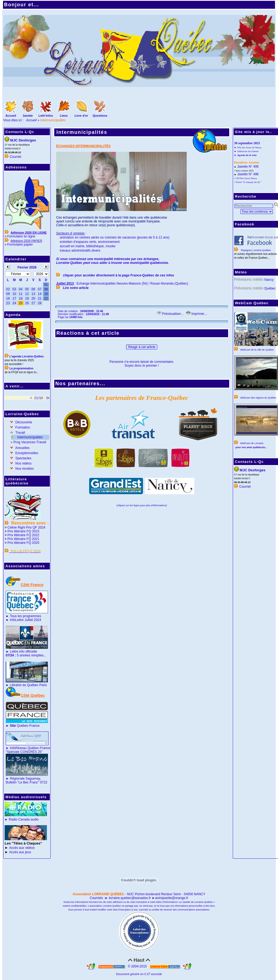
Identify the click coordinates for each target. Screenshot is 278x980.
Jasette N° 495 (248, 167)
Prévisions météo (249, 279)
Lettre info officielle (23, 652)
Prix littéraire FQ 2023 (23, 531)
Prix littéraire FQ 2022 (23, 535)
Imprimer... (197, 314)
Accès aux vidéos (22, 848)
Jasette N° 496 (248, 174)
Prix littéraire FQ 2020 (23, 543)
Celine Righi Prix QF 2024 (26, 527)
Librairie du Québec (24, 685)
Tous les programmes (25, 616)
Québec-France (24, 726)
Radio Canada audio (24, 819)
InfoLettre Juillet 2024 (25, 620)
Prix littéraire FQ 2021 (23, 539)
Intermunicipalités (30, 437)
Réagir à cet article (142, 347)
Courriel (16, 157)
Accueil (31, 120)
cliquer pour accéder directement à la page (97, 275)
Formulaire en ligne (21, 236)
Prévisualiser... (170, 314)
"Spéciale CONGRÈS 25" (24, 752)
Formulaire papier (20, 245)
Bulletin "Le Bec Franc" (22, 782)
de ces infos (164, 275)
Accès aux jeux (20, 852)
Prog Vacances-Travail (30, 442)
